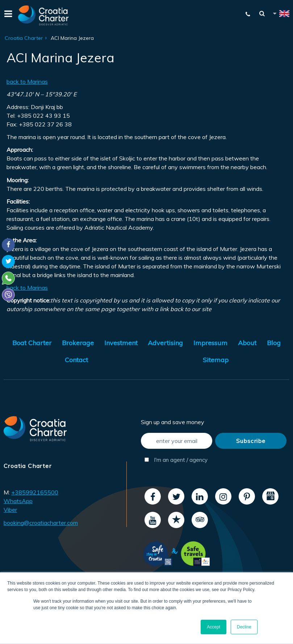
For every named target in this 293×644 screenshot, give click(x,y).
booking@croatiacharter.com (41, 523)
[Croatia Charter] (43, 15)
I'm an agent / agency (176, 460)
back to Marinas (27, 81)
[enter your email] (177, 441)
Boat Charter (32, 343)
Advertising (165, 343)
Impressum (210, 343)
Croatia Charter (24, 38)
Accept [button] (214, 627)
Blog (274, 343)
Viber (10, 510)
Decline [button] (244, 627)
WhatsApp (18, 501)
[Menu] (7, 15)
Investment (121, 343)
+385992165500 (35, 492)
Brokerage (78, 343)
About (247, 343)
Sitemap (216, 360)
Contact (76, 360)
